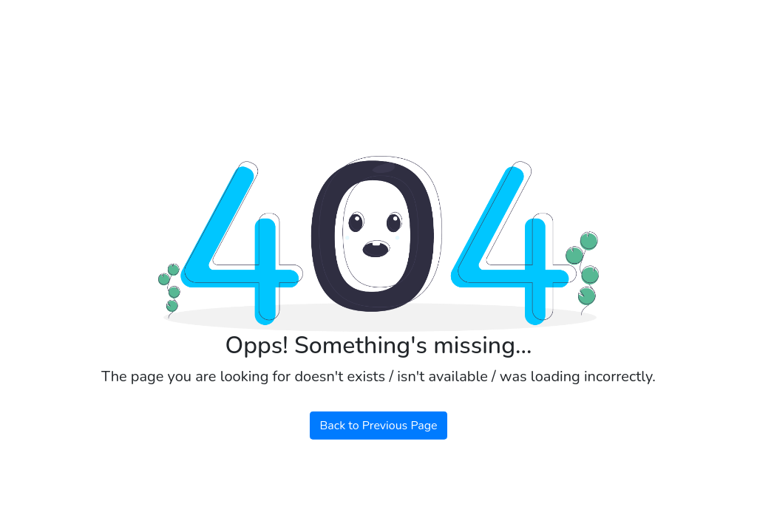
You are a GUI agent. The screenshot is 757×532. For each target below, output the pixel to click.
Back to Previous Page (378, 426)
